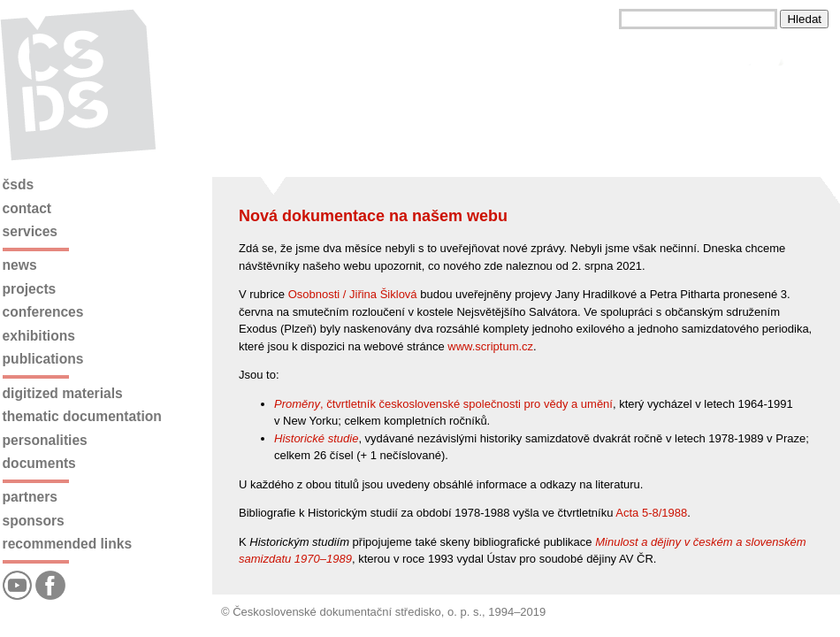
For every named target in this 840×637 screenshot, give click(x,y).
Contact (27, 208)
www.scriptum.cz (490, 346)
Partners (30, 497)
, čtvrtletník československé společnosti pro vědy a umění (466, 404)
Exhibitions (39, 336)
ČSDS (19, 184)
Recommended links (67, 544)
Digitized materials (63, 393)
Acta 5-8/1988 (651, 513)
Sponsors (34, 521)
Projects (30, 289)
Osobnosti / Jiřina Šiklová (353, 294)
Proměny (297, 404)
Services (30, 231)
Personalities (45, 440)
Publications (43, 359)
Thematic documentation (82, 416)
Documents (39, 463)
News (20, 265)
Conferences (43, 312)
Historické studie (316, 438)
